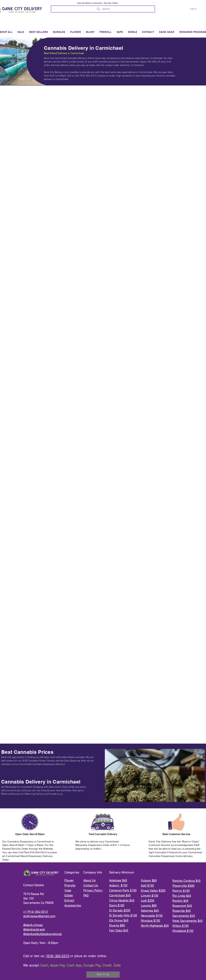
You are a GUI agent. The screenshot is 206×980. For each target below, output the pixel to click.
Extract (69, 901)
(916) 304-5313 (57, 956)
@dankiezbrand (34, 930)
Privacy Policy (93, 891)
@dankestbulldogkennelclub (42, 934)
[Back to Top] (103, 975)
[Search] (103, 9)
